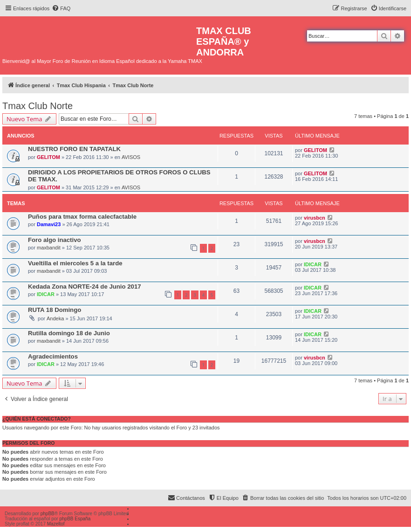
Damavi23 (49, 224)
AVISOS (131, 157)
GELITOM (48, 157)
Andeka (55, 318)
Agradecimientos (53, 356)
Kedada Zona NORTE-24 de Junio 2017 (85, 287)
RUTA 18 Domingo (55, 310)
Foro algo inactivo (55, 240)
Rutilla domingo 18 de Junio (69, 333)
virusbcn (315, 218)
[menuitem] (61, 8)
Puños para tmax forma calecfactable (82, 217)
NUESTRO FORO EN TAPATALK (74, 149)
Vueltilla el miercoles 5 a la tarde (75, 263)
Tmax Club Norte (38, 106)
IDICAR (313, 264)
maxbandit (49, 248)
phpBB (48, 514)
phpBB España (75, 519)
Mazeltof (56, 524)
